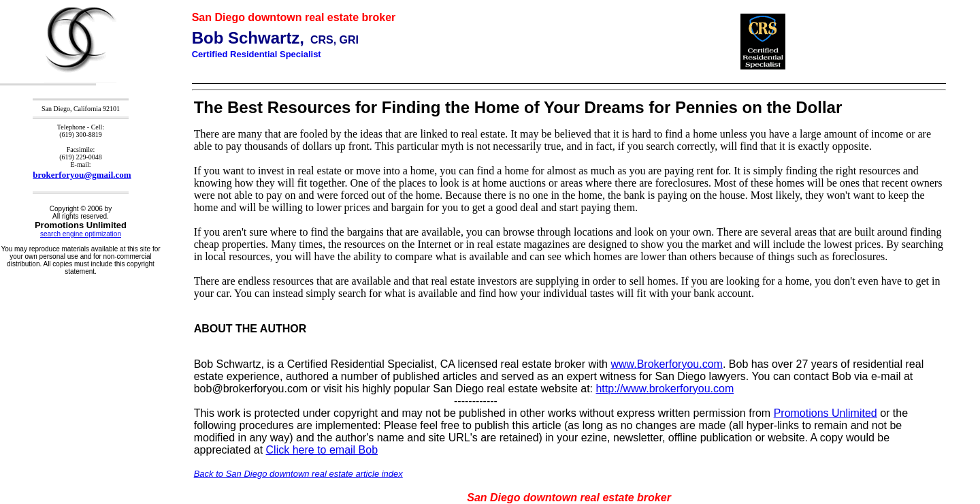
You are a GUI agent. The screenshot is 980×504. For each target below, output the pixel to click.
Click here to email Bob (322, 450)
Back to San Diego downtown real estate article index (298, 474)
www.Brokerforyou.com (667, 364)
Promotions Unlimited (826, 413)
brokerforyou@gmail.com (82, 175)
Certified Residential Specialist (257, 54)
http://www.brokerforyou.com (665, 389)
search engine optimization (81, 234)
